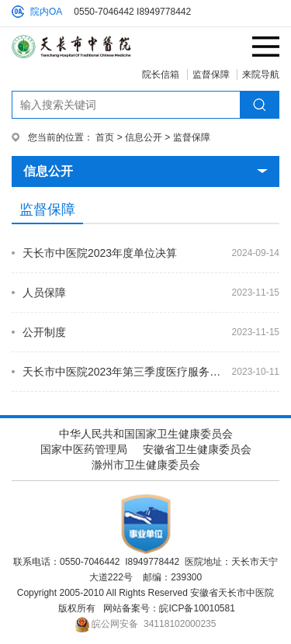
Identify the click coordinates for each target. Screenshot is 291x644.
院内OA (46, 12)
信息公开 (144, 137)
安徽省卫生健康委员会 (197, 449)
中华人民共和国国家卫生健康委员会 (146, 434)
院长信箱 (161, 74)
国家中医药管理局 (84, 449)
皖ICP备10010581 (197, 608)
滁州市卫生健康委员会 (146, 465)
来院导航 (261, 74)
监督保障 (211, 74)
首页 (105, 137)
